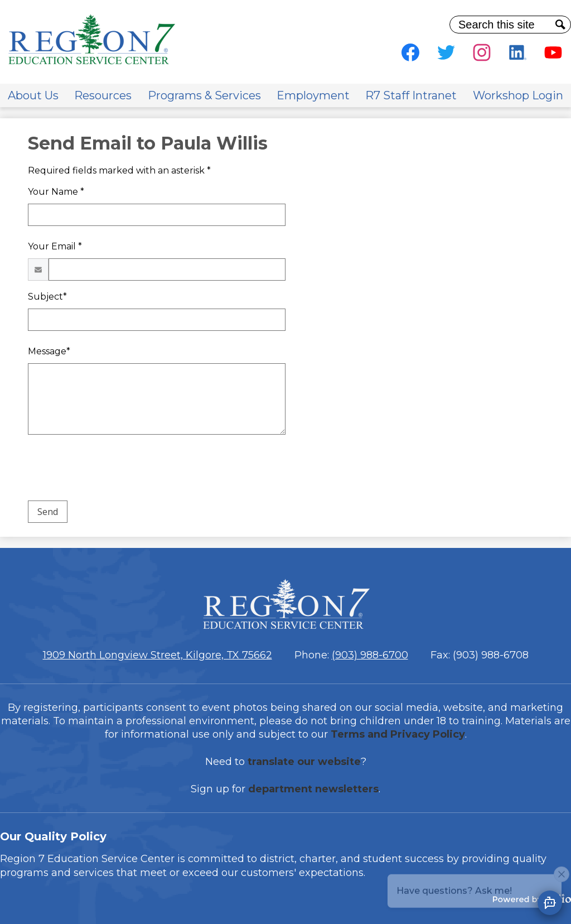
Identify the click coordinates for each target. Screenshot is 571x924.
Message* (49, 351)
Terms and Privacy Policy (398, 734)
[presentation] (113, 470)
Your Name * (56, 192)
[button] (33, 95)
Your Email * (55, 246)
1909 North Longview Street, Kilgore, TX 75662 (158, 655)
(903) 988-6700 (370, 655)
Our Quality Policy (53, 836)
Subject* (47, 297)
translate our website (304, 762)
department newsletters (313, 789)
